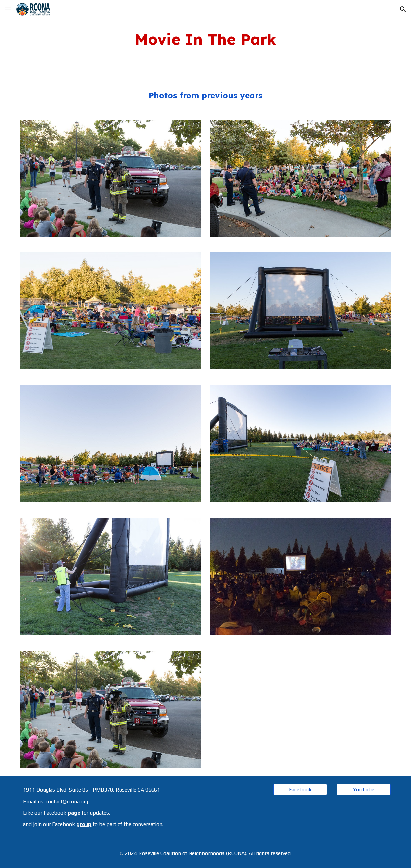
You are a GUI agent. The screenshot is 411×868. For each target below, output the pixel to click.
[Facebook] (300, 790)
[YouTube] (364, 790)
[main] (205, 39)
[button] (8, 9)
